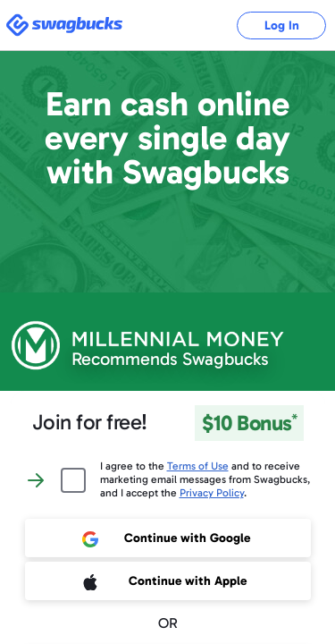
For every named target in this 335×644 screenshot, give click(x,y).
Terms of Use (198, 466)
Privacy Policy (212, 493)
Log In (282, 25)
